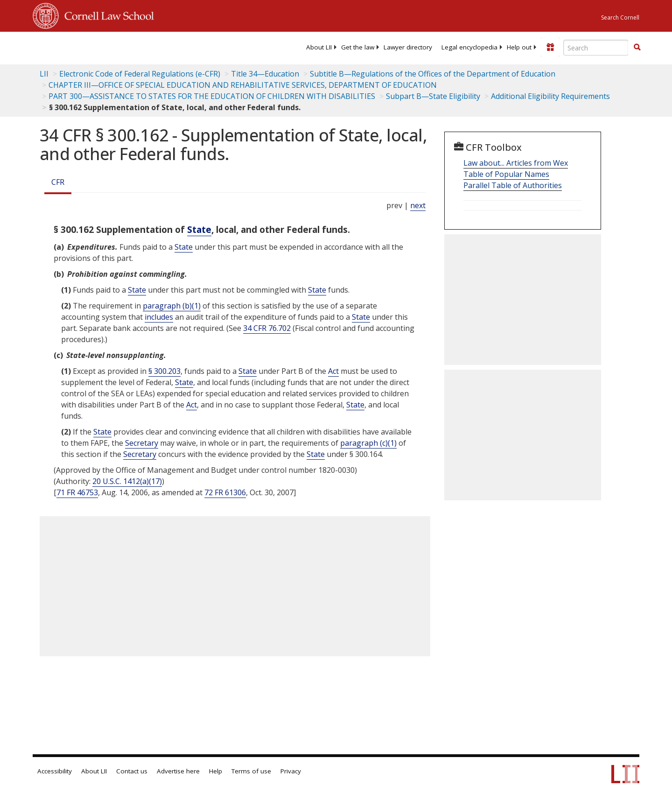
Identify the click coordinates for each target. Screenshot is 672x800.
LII (44, 74)
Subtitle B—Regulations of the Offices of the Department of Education (433, 74)
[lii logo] (138, 47)
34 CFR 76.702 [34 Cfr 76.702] (267, 328)
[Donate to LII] (550, 47)
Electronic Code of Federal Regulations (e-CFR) (140, 74)
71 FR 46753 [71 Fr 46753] (77, 492)
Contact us (132, 771)
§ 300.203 (164, 371)
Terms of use (251, 771)
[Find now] (637, 48)
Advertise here (178, 771)
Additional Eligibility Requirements (550, 96)
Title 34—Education (265, 74)
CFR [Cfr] (58, 182)
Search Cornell (620, 18)
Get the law (358, 47)
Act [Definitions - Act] (333, 371)
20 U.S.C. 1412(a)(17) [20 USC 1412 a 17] (127, 481)
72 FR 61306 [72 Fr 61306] (225, 492)
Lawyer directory (408, 47)
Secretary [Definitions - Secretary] (142, 443)
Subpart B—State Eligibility (433, 96)
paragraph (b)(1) (172, 306)
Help (216, 771)
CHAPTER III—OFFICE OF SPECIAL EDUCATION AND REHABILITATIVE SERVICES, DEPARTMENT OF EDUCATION (243, 85)
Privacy (291, 771)
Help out (519, 47)
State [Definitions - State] (199, 229)
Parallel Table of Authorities (513, 185)
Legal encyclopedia (469, 47)
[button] (637, 47)
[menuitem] (319, 47)
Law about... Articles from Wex (516, 163)
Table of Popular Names (506, 174)
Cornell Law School (106, 14)
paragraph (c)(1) (368, 443)
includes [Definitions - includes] (159, 317)
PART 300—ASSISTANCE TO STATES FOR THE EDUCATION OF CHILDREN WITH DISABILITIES (212, 96)
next (418, 205)
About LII (319, 47)
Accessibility (55, 771)
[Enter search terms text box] (596, 48)
